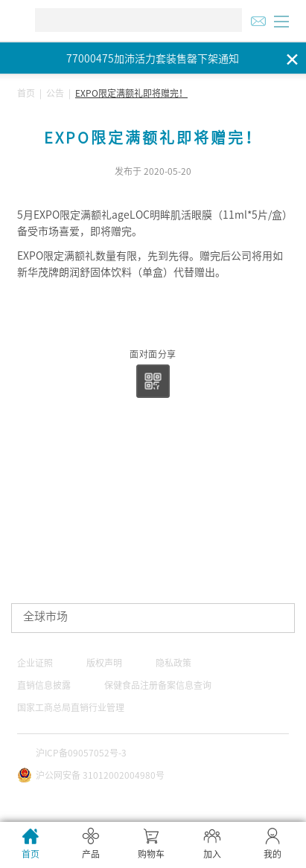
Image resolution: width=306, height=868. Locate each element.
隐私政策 (173, 663)
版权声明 (104, 663)
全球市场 (45, 616)
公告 (55, 93)
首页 (26, 93)
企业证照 (35, 663)
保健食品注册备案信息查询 (158, 685)
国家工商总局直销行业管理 (71, 707)
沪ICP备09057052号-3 (81, 753)
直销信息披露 (44, 685)
